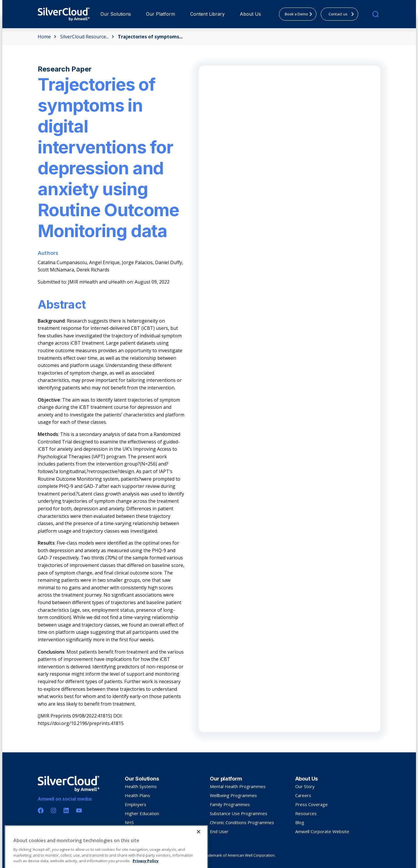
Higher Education (142, 813)
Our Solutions (116, 14)
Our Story (305, 786)
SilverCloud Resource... (87, 37)
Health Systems (141, 786)
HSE (129, 831)
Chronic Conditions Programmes (242, 822)
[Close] (199, 855)
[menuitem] (116, 14)
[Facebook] (41, 810)
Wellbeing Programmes (233, 795)
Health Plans (137, 795)
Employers (136, 804)
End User (219, 831)
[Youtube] (79, 810)
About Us (250, 14)
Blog (300, 822)
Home (47, 37)
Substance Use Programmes (239, 813)
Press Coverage (311, 804)
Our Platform (161, 14)
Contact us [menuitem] (343, 14)
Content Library (207, 14)
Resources (306, 813)
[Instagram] (53, 810)
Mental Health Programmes (238, 786)
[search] (375, 14)
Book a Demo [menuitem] (300, 14)
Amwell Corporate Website (322, 831)
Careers (303, 795)
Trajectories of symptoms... (150, 37)
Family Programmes (230, 804)
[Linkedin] (66, 810)
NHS (129, 822)
